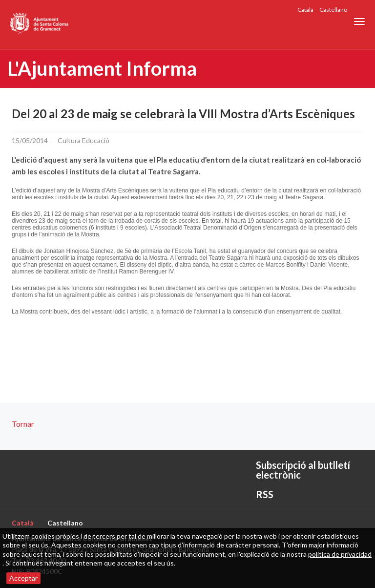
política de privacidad (340, 554)
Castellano (333, 10)
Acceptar (23, 578)
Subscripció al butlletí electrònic (303, 470)
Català (305, 10)
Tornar (23, 424)
